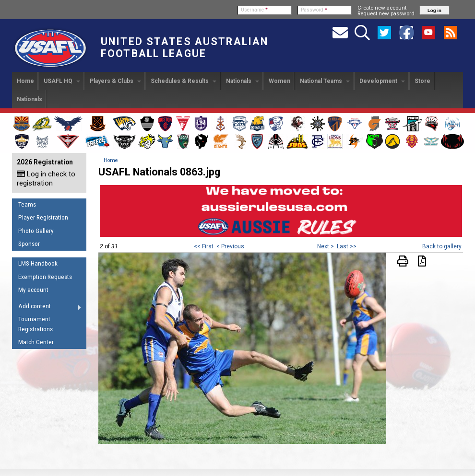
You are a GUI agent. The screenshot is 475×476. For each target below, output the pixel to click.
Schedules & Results (184, 81)
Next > (326, 246)
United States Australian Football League (184, 47)
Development (382, 81)
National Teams (325, 81)
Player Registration (43, 217)
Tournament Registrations (36, 324)
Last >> (347, 246)
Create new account (382, 8)
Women (279, 81)
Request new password (386, 13)
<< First (204, 246)
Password (314, 10)
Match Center (36, 342)
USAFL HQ (62, 81)
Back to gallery (442, 246)
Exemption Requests (45, 277)
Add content (47, 308)
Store (422, 81)
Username (254, 10)
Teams (27, 204)
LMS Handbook (38, 263)
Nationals (243, 81)
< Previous (230, 246)
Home (25, 81)
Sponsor (29, 244)
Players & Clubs (115, 81)
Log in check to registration (46, 179)
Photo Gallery (36, 231)
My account (33, 290)
